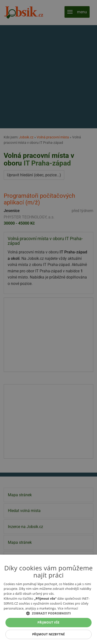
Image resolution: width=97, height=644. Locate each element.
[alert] (48, 322)
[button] (48, 613)
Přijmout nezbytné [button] (49, 634)
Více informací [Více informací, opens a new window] (68, 608)
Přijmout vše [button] (48, 622)
